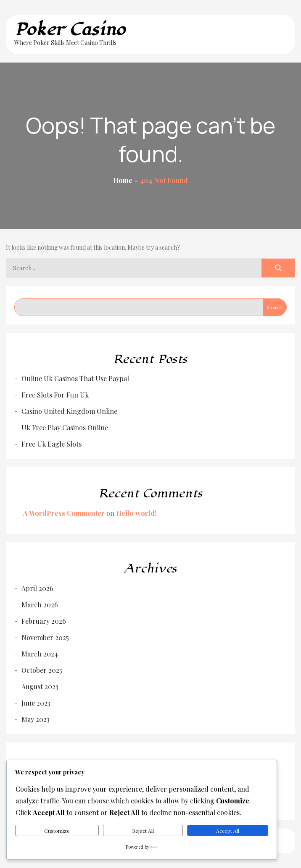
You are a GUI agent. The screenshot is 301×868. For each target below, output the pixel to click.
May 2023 (36, 719)
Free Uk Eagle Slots (51, 444)
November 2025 (45, 637)
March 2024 (40, 654)
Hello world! (136, 513)
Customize (57, 831)
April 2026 (37, 588)
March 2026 (40, 605)
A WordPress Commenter (64, 513)
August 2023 (40, 686)
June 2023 (36, 703)
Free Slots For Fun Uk (55, 395)
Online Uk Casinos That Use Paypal (75, 378)
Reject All (143, 831)
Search (275, 307)
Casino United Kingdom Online (69, 411)
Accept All (228, 831)
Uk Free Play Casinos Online (65, 427)
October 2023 (42, 670)
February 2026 (44, 621)
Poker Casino (70, 30)
